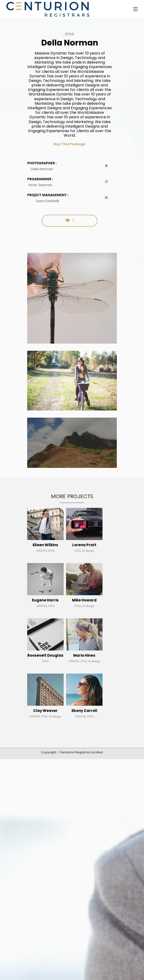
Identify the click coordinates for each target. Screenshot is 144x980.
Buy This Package (70, 144)
